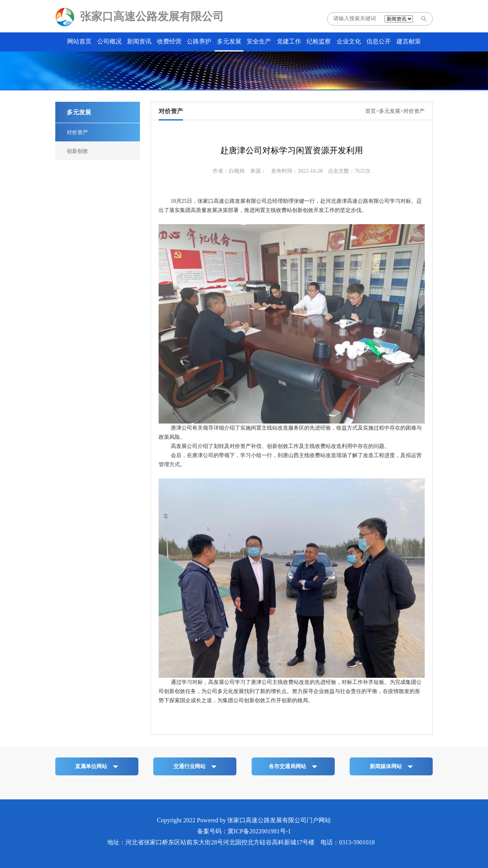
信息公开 (379, 41)
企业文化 (349, 41)
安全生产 (259, 41)
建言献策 (409, 41)
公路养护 (199, 41)
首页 (371, 111)
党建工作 (289, 41)
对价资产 (77, 132)
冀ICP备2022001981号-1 (259, 831)
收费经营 (169, 41)
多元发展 (229, 41)
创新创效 (77, 151)
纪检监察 (319, 41)
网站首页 (79, 41)
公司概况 (109, 41)
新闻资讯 (139, 41)
